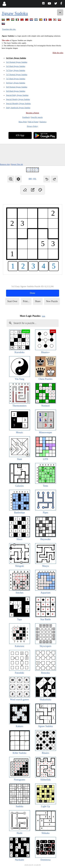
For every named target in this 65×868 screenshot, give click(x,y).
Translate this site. (9, 29)
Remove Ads (5, 164)
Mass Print (23, 122)
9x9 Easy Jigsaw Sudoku (16, 83)
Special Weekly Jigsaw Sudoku (18, 99)
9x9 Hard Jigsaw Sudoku (16, 91)
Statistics (43, 122)
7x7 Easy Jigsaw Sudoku (16, 70)
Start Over (12, 301)
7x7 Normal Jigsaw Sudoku (17, 74)
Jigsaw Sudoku (15, 13)
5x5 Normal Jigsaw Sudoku (17, 62)
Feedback (26, 117)
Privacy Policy (32, 126)
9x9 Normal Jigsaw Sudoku (17, 87)
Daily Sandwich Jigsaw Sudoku (18, 108)
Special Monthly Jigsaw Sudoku (18, 103)
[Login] (4, 4)
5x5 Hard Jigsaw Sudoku (16, 66)
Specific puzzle (37, 117)
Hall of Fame (33, 122)
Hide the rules (58, 53)
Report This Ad (17, 164)
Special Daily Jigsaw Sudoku (17, 95)
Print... (26, 301)
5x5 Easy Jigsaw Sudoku (16, 58)
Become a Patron (32, 113)
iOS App (20, 135)
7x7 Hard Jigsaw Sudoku (16, 79)
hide (44, 316)
